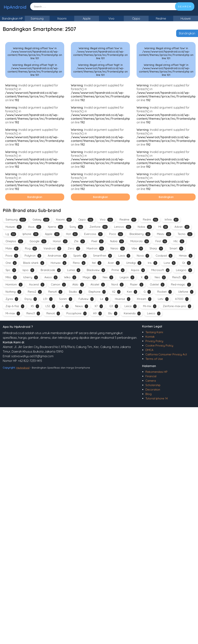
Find (161, 241)
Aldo (78, 285)
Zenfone (99, 227)
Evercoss (93, 234)
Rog (31, 249)
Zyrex (12, 299)
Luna (170, 263)
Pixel (98, 241)
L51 (48, 299)
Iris (153, 263)
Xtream (144, 299)
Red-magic (181, 285)
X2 (116, 292)
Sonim (66, 299)
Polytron (33, 256)
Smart (176, 249)
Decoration (153, 390)
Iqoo (28, 270)
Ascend (37, 285)
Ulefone (186, 292)
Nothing (13, 292)
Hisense (123, 299)
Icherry (31, 277)
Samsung (37, 19)
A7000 (182, 299)
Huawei (186, 19)
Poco (116, 234)
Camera (151, 381)
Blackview (96, 270)
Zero (74, 249)
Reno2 (35, 292)
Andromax (57, 256)
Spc (11, 270)
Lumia (74, 270)
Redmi (151, 220)
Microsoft (160, 270)
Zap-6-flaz (15, 306)
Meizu (164, 234)
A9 (97, 313)
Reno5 (179, 277)
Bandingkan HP (12, 19)
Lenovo (123, 227)
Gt (186, 263)
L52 (50, 306)
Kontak (150, 337)
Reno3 (33, 313)
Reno (79, 263)
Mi (163, 227)
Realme (161, 19)
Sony (76, 227)
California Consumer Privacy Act (166, 354)
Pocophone (77, 313)
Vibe (137, 249)
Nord (118, 285)
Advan (182, 227)
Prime (118, 270)
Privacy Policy (154, 341)
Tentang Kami (154, 332)
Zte (79, 241)
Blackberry (140, 234)
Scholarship (153, 385)
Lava (124, 256)
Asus (35, 227)
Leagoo (184, 270)
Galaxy (41, 220)
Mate (12, 249)
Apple (87, 19)
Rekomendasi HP (156, 372)
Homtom (14, 285)
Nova (143, 256)
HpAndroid (15, 7)
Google (38, 241)
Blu (113, 313)
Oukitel (157, 285)
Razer (137, 285)
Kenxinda (132, 313)
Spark (80, 256)
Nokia (145, 227)
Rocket (165, 292)
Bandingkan (187, 33)
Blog (148, 394)
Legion (127, 277)
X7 (99, 306)
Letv (163, 299)
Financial (151, 376)
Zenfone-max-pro (177, 306)
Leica (131, 306)
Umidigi (134, 263)
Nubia (117, 241)
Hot (72, 234)
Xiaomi (62, 19)
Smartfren (103, 256)
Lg (11, 234)
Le (104, 299)
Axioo (51, 277)
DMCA (149, 350)
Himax (186, 256)
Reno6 (53, 313)
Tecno (185, 234)
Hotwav (59, 263)
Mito (11, 277)
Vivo (111, 19)
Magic (89, 277)
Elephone (97, 292)
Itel (97, 263)
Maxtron (95, 249)
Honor (60, 241)
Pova (12, 256)
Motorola (140, 241)
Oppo (136, 19)
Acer (114, 263)
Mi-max (13, 313)
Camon (58, 285)
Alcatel (98, 285)
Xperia (55, 227)
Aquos (138, 270)
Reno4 (55, 292)
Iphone (31, 234)
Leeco (154, 313)
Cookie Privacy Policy (159, 345)
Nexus (82, 306)
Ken (132, 292)
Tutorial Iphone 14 (157, 398)
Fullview (86, 299)
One (11, 263)
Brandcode (51, 270)
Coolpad (164, 256)
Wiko (70, 277)
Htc (179, 241)
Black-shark (34, 263)
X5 (35, 306)
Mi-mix (150, 306)
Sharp (156, 249)
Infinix (172, 220)
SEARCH (185, 7)
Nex (108, 277)
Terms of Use (154, 359)
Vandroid (52, 249)
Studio (75, 292)
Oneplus (14, 241)
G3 (114, 306)
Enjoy (31, 299)
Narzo (118, 249)
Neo (160, 277)
